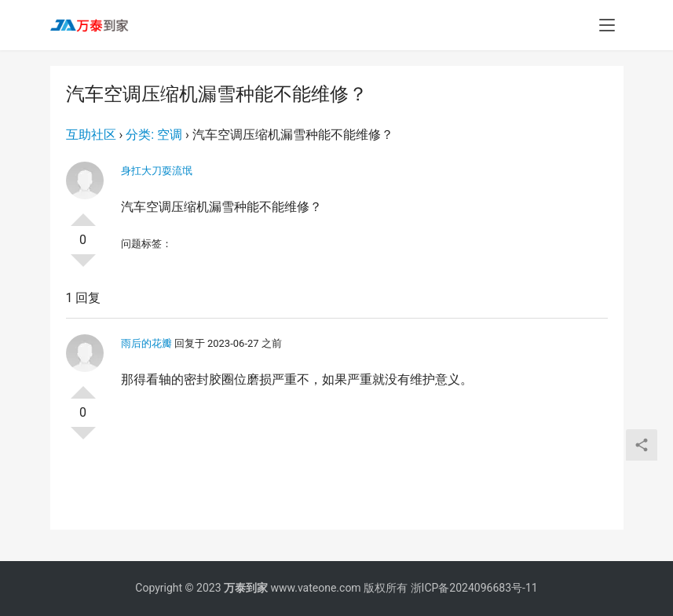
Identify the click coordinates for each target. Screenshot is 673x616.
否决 (83, 267)
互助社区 (91, 135)
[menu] (607, 25)
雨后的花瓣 (146, 343)
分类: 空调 (154, 135)
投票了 (83, 213)
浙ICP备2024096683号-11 (474, 588)
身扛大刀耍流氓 (157, 171)
